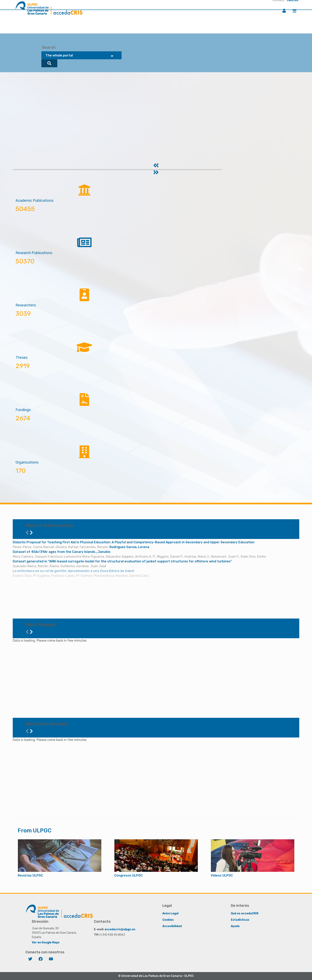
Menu (294, 11)
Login (284, 11)
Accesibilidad (172, 926)
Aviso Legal (170, 913)
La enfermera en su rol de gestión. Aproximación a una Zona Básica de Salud (73, 571)
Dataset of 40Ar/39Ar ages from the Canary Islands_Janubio (62, 552)
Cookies (168, 920)
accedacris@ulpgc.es (120, 929)
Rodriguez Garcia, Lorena (129, 547)
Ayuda (235, 926)
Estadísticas (240, 920)
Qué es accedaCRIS (245, 913)
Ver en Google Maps (46, 942)
